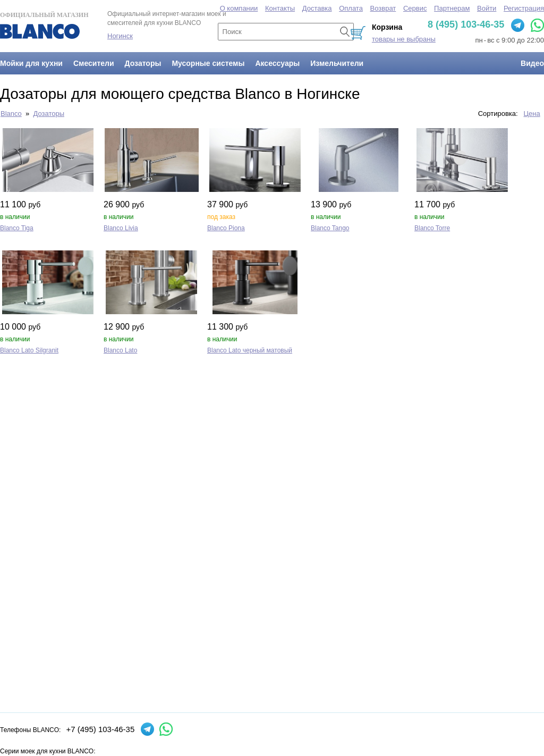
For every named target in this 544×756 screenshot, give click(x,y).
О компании (239, 8)
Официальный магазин (44, 25)
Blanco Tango (330, 228)
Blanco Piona (226, 228)
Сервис (415, 8)
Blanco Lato (120, 350)
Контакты (280, 8)
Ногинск (120, 36)
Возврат (383, 8)
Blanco (11, 114)
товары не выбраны (404, 39)
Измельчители (337, 63)
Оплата (351, 8)
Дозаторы (143, 63)
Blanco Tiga (17, 228)
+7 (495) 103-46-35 (100, 729)
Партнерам (452, 8)
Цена (532, 114)
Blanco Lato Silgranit (29, 350)
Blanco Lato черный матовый (250, 350)
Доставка (317, 8)
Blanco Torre (432, 228)
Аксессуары (277, 63)
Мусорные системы (208, 63)
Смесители (94, 63)
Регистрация (524, 8)
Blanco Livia (121, 228)
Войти (487, 8)
